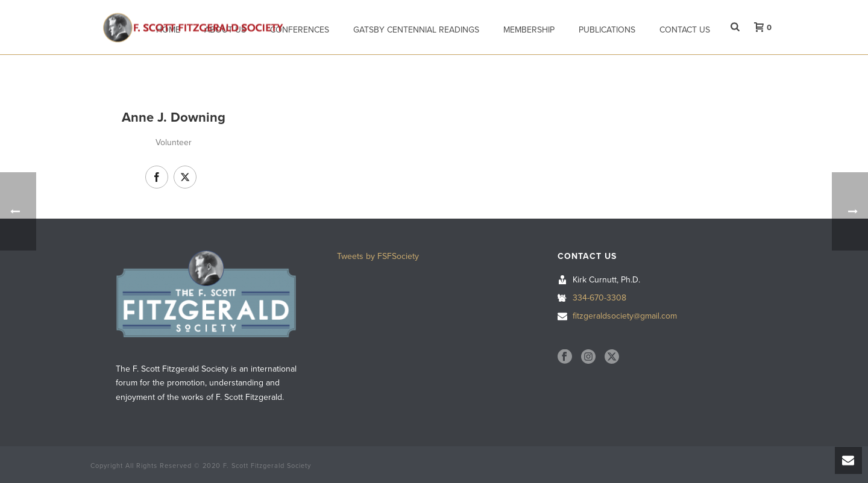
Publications (607, 30)
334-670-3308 (599, 298)
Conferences (300, 30)
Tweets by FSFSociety (378, 256)
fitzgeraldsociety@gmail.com (625, 316)
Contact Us (685, 30)
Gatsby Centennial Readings (416, 30)
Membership (529, 30)
